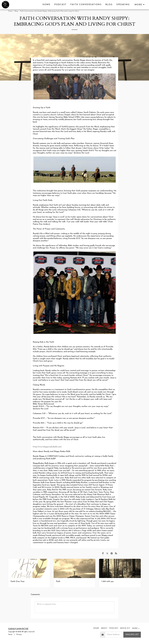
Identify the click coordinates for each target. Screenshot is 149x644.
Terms (10, 635)
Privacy (19, 635)
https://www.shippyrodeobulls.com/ (47, 447)
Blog (16, 11)
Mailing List (132, 635)
